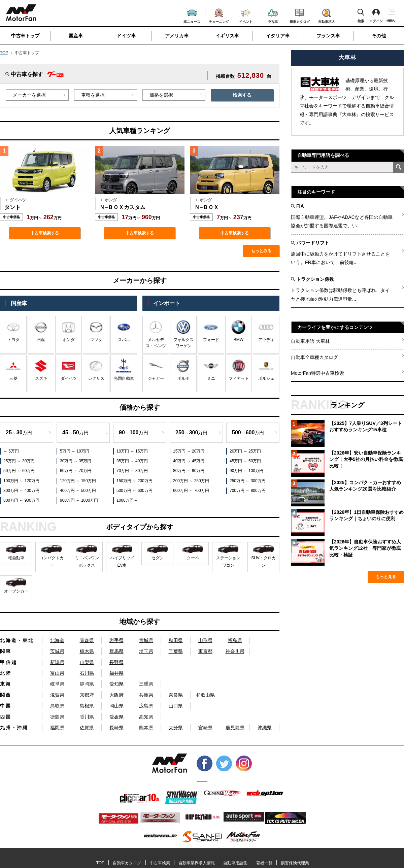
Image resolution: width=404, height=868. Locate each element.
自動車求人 (327, 15)
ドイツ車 (126, 36)
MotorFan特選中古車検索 (317, 373)
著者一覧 (264, 863)
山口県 (176, 706)
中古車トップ (25, 36)
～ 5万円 (11, 451)
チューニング (219, 15)
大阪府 (116, 695)
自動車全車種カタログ (314, 357)
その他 (379, 36)
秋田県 (176, 640)
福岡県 (57, 728)
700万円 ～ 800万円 (248, 491)
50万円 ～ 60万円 (19, 471)
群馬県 (116, 651)
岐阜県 (57, 684)
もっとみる (261, 251)
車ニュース (192, 15)
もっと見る (386, 577)
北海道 (57, 640)
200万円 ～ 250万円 (191, 481)
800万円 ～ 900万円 (21, 500)
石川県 (87, 673)
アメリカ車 (177, 36)
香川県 (87, 717)
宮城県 (146, 640)
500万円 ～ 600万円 (134, 491)
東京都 (205, 651)
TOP (4, 53)
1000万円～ (127, 500)
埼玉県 (146, 651)
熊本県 (146, 728)
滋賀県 (57, 695)
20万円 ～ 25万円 (245, 451)
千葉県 (176, 651)
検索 (361, 15)
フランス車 (328, 36)
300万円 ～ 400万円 (21, 491)
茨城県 (57, 651)
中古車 (273, 15)
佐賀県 (87, 728)
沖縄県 (265, 728)
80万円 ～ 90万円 (189, 471)
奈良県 (176, 695)
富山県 (57, 673)
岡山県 (116, 706)
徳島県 (57, 717)
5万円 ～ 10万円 (75, 451)
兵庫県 (146, 695)
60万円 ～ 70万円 (76, 471)
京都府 (87, 695)
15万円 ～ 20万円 (189, 451)
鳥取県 (57, 706)
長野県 (116, 662)
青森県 (87, 640)
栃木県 (87, 651)
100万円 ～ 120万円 (21, 481)
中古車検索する (45, 233)
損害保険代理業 (295, 863)
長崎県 (116, 728)
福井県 (116, 673)
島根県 (87, 706)
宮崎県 (205, 728)
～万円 (19, 432)
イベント (246, 15)
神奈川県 (235, 651)
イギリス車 (227, 36)
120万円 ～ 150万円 (78, 481)
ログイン (376, 15)
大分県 (176, 728)
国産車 (76, 36)
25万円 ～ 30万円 (19, 461)
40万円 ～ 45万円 (189, 461)
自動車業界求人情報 (197, 863)
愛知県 (116, 684)
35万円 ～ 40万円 (132, 461)
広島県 (146, 706)
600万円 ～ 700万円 (191, 491)
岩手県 (116, 640)
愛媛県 (116, 717)
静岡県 (87, 684)
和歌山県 (205, 695)
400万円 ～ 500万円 (78, 491)
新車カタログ (300, 15)
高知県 (146, 717)
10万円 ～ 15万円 (132, 451)
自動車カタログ (127, 863)
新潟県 (57, 662)
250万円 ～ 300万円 (248, 481)
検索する (242, 95)
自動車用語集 (235, 863)
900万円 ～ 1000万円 (79, 500)
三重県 (146, 684)
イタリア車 (278, 36)
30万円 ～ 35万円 (76, 461)
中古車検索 (160, 863)
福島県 (235, 640)
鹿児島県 (235, 728)
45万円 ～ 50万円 (245, 461)
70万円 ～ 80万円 (132, 471)
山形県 (205, 640)
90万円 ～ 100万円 (246, 471)
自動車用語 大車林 (310, 341)
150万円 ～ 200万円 (134, 481)
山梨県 (87, 662)
